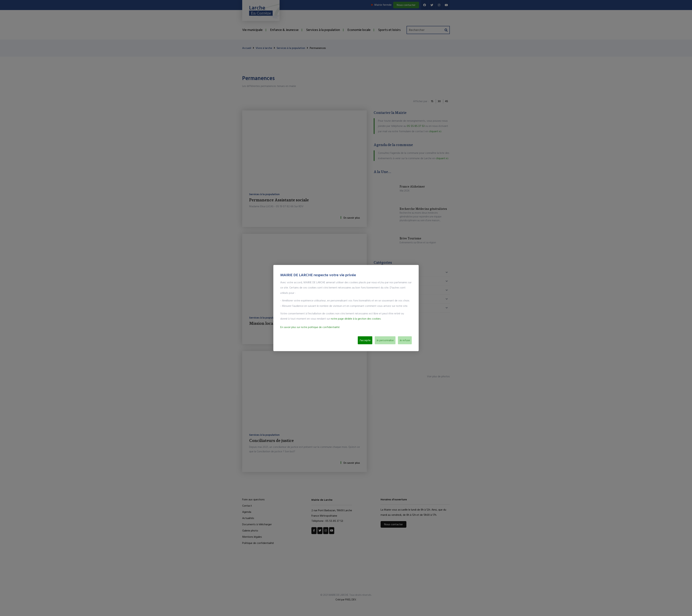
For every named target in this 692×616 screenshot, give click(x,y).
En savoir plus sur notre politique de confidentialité (310, 327)
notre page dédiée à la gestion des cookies (356, 319)
